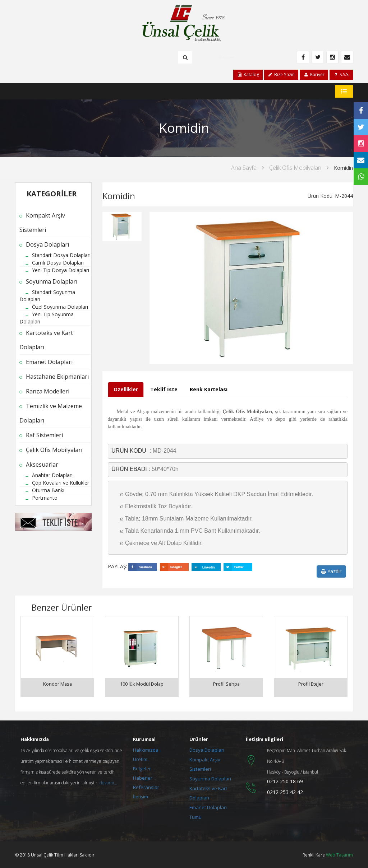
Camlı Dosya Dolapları (58, 263)
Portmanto (45, 498)
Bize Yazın (281, 74)
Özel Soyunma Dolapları (60, 307)
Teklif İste (164, 389)
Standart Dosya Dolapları (61, 255)
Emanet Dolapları (49, 362)
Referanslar (146, 787)
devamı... (108, 782)
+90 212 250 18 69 (227, 57)
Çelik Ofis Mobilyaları (295, 168)
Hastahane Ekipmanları (57, 377)
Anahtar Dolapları (52, 475)
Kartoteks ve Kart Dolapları (46, 340)
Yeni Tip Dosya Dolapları (61, 270)
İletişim (141, 796)
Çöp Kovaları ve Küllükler (61, 483)
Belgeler (142, 768)
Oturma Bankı (48, 490)
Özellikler (126, 389)
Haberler (143, 777)
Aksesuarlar (42, 465)
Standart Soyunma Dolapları (47, 296)
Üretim (140, 759)
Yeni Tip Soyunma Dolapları (47, 318)
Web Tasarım (339, 854)
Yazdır (331, 571)
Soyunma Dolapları (52, 281)
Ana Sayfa (244, 168)
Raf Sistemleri (44, 435)
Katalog (248, 74)
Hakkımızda (146, 749)
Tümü (195, 816)
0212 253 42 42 (285, 791)
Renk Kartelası (209, 389)
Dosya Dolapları (47, 244)
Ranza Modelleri (48, 391)
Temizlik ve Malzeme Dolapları (51, 413)
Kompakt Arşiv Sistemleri (42, 223)
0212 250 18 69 (285, 781)
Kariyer (314, 74)
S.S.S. (341, 74)
